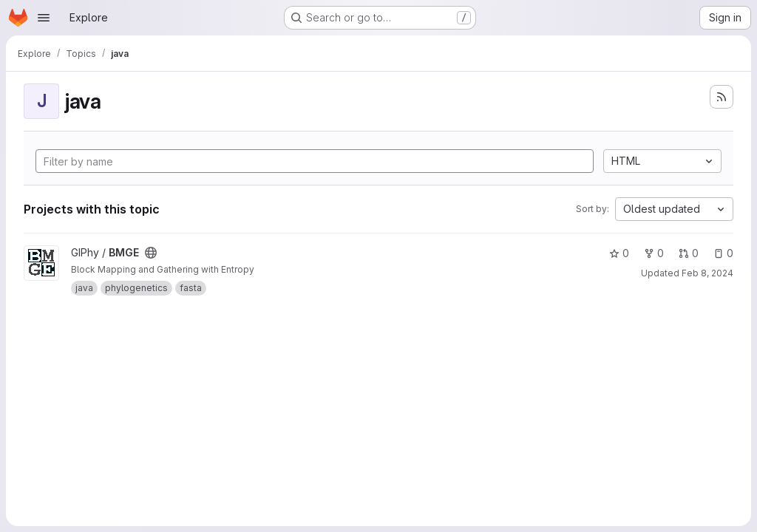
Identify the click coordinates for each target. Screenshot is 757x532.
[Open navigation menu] (44, 18)
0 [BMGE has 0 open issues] (723, 253)
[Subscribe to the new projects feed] (722, 97)
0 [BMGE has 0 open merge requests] (689, 253)
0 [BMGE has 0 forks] (654, 253)
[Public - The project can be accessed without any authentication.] (151, 253)
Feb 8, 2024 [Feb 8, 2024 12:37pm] (707, 273)
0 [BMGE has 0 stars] (619, 253)
